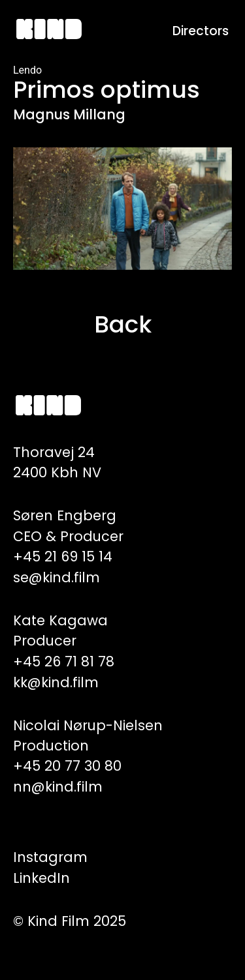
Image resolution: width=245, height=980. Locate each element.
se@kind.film (57, 577)
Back (123, 324)
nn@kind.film (58, 787)
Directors (201, 31)
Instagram (50, 857)
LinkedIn (41, 878)
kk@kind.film (56, 682)
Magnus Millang (69, 114)
